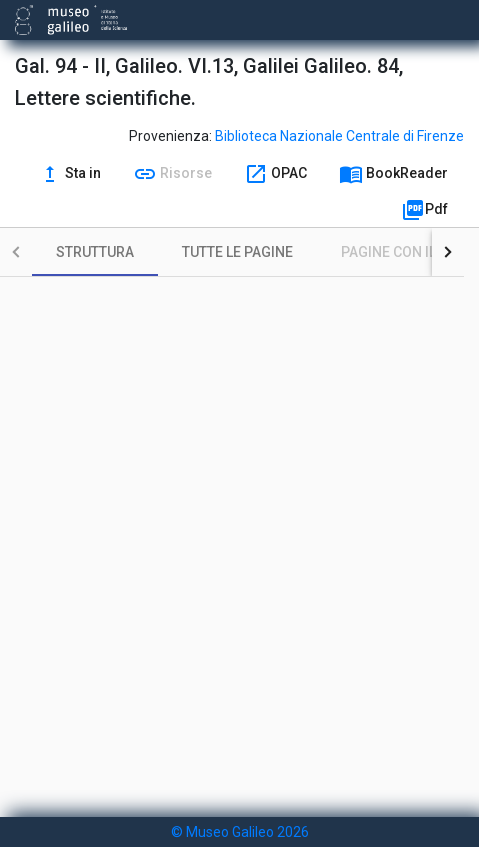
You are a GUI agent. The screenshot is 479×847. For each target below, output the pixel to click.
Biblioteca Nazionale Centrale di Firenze (339, 136)
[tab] (95, 252)
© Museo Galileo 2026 (240, 832)
